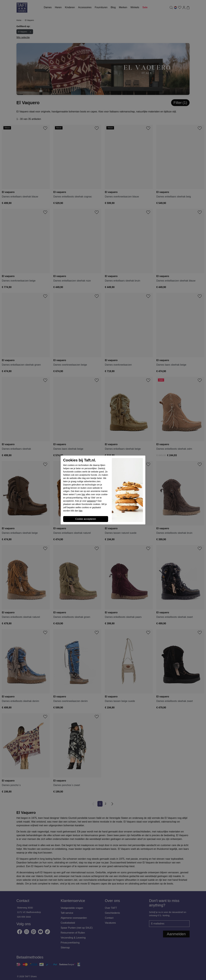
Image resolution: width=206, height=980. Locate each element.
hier (83, 494)
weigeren (91, 501)
